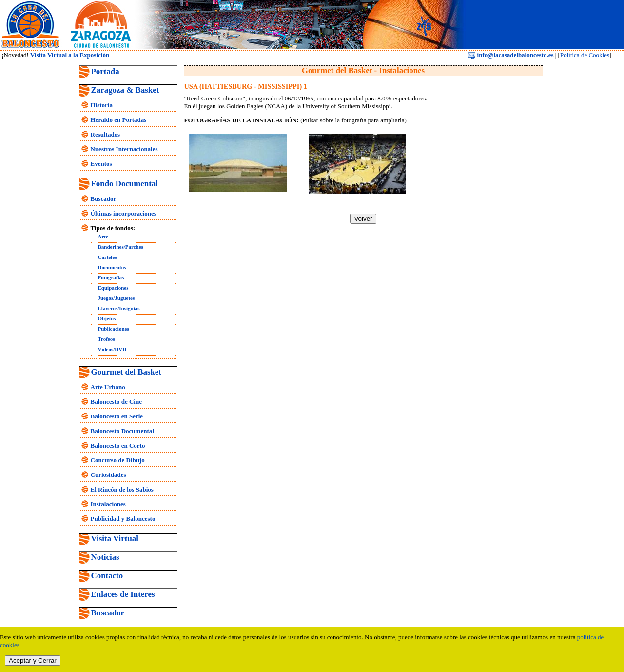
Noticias (105, 557)
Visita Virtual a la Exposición (70, 55)
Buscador (104, 199)
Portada (105, 71)
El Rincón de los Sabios (122, 489)
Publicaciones (114, 329)
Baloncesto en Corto (118, 445)
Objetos (107, 318)
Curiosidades (108, 475)
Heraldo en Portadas (119, 120)
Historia (102, 105)
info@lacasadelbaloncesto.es (510, 55)
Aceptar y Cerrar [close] (33, 661)
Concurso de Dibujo (118, 460)
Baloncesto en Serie (117, 416)
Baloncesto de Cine (116, 402)
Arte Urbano (108, 387)
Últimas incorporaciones (124, 213)
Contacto (107, 576)
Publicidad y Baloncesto (123, 519)
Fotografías (111, 277)
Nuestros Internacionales (124, 149)
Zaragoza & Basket (125, 90)
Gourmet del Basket (127, 372)
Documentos (112, 267)
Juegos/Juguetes (117, 298)
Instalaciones (108, 504)
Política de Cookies (585, 55)
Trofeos (107, 339)
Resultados (106, 134)
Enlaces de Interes (123, 594)
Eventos (101, 164)
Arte (103, 237)
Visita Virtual (115, 539)
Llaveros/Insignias (119, 308)
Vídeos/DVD (112, 349)
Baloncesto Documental (122, 431)
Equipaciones (113, 288)
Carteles (107, 257)
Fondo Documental (125, 184)
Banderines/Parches (121, 247)
